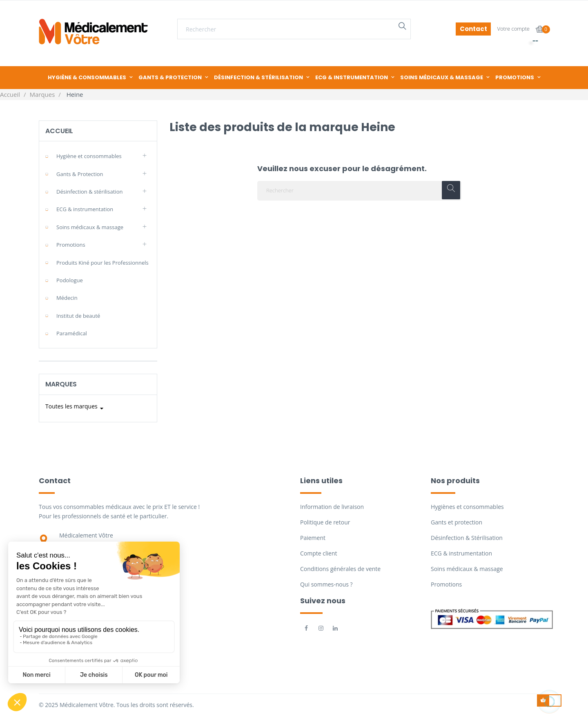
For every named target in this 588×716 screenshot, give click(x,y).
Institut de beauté (78, 316)
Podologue (70, 280)
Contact (473, 29)
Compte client (318, 553)
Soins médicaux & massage (90, 227)
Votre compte (513, 29)
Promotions (71, 245)
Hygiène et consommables (89, 156)
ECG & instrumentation (85, 209)
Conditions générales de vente (340, 569)
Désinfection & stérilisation (89, 192)
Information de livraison (332, 507)
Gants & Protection (80, 174)
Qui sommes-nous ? (326, 584)
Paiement (313, 538)
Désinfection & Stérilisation (467, 538)
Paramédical (72, 333)
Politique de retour (325, 522)
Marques (61, 384)
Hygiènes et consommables (467, 507)
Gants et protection (457, 522)
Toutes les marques (76, 408)
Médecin (67, 298)
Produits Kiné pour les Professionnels (102, 263)
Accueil (59, 131)
